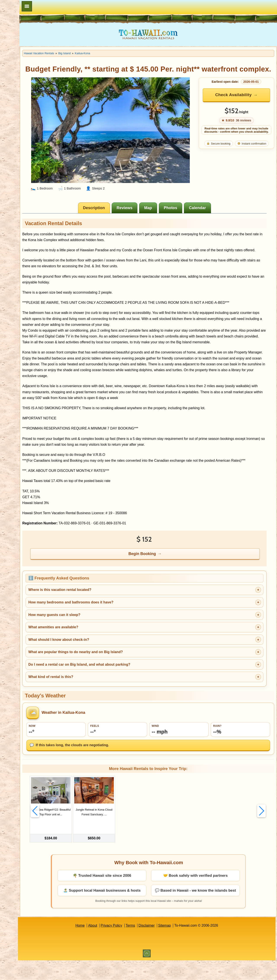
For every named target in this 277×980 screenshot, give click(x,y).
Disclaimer (166, 945)
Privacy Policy (131, 945)
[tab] (114, 205)
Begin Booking (162, 574)
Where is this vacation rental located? (99, 611)
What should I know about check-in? (98, 661)
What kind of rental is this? (90, 698)
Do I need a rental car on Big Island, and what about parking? (118, 685)
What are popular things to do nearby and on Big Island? (115, 673)
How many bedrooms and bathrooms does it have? (110, 623)
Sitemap (184, 945)
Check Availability (239, 104)
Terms (150, 945)
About (112, 945)
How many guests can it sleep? (93, 636)
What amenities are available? (92, 648)
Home (99, 945)
